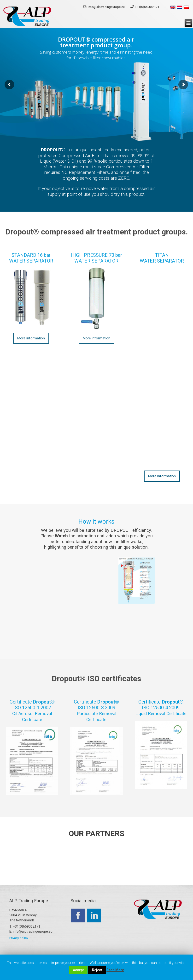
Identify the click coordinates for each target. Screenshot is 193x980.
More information (31, 338)
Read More (115, 970)
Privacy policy (19, 938)
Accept (78, 970)
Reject (97, 970)
